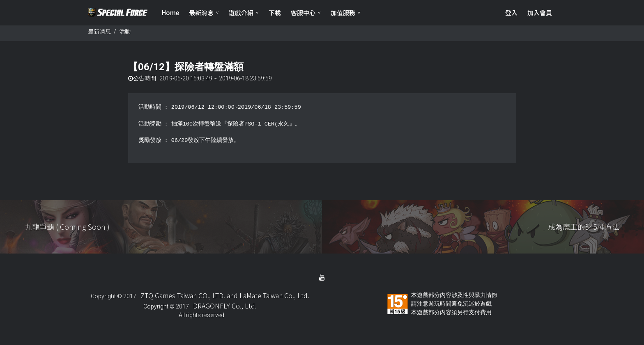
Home (170, 13)
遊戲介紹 (241, 13)
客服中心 (303, 13)
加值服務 (343, 13)
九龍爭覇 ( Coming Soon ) (67, 229)
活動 (125, 34)
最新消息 (201, 13)
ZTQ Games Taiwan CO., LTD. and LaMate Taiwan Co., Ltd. (225, 298)
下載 (275, 13)
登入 (511, 13)
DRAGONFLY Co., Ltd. (225, 308)
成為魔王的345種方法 (584, 229)
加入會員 (540, 13)
